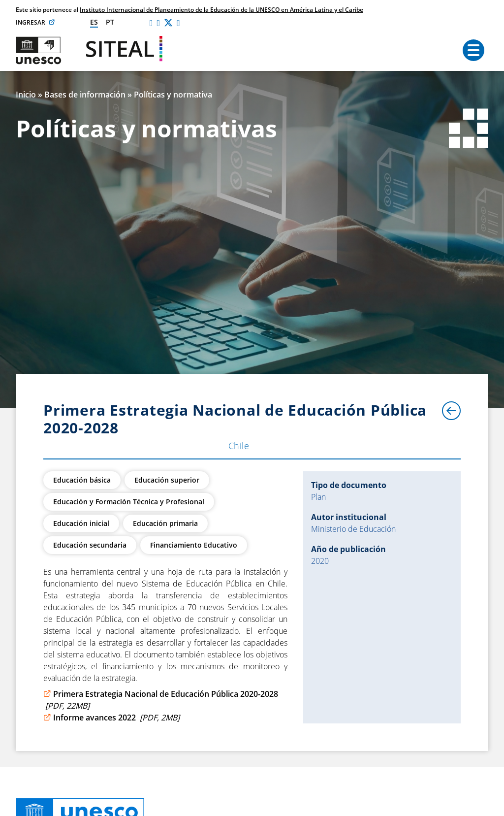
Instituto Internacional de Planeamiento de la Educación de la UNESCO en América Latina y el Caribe (221, 10)
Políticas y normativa (173, 95)
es (94, 22)
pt (110, 22)
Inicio (26, 95)
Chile (239, 446)
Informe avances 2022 (111, 718)
